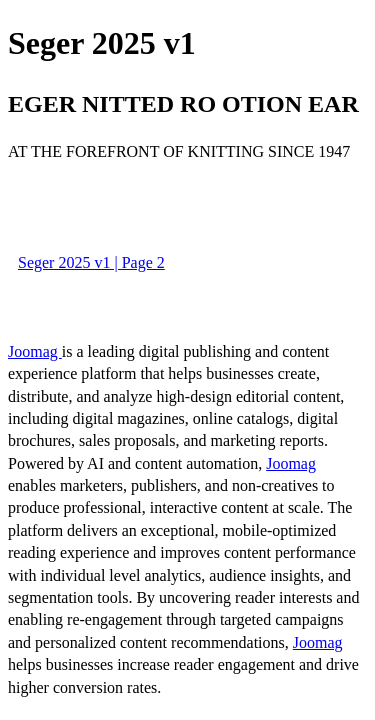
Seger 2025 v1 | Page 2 (91, 262)
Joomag (35, 351)
